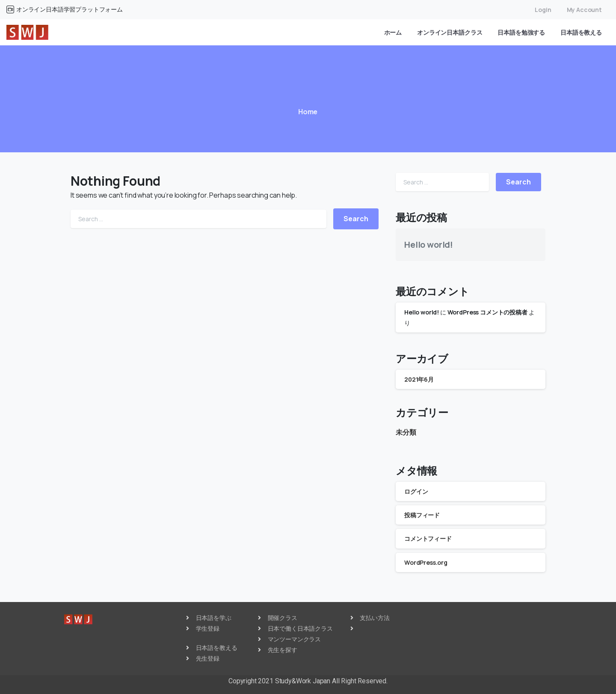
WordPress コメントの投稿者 (487, 312)
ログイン (416, 491)
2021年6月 (419, 379)
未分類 (406, 432)
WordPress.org (426, 562)
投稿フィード (422, 515)
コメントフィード (428, 538)
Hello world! (429, 245)
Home (306, 112)
